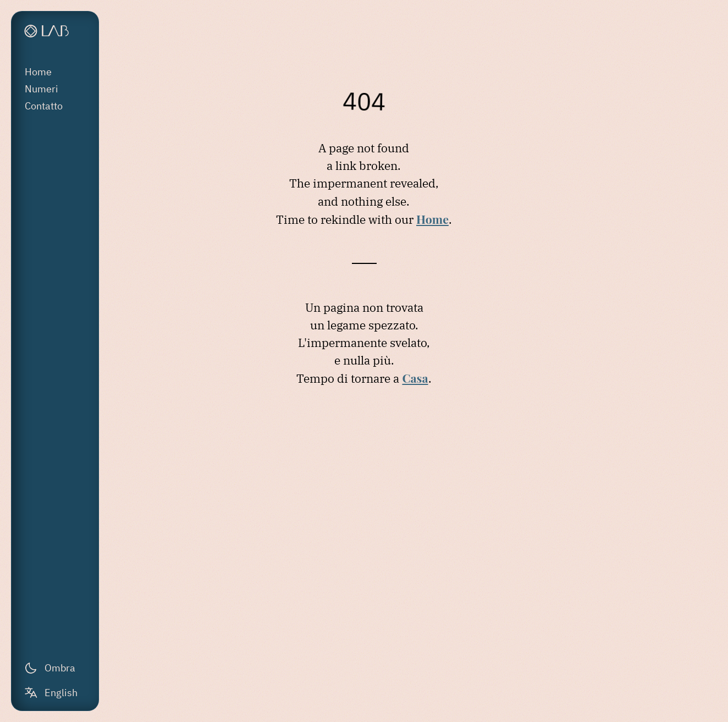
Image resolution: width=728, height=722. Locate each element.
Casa (415, 378)
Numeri (42, 89)
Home (38, 72)
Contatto (44, 106)
